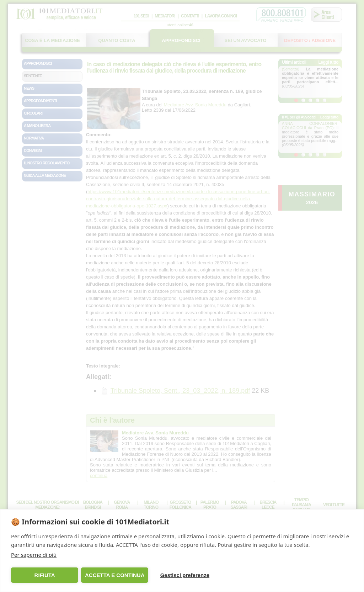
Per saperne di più (34, 555)
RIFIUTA (45, 575)
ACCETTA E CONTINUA (115, 575)
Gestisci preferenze (185, 575)
